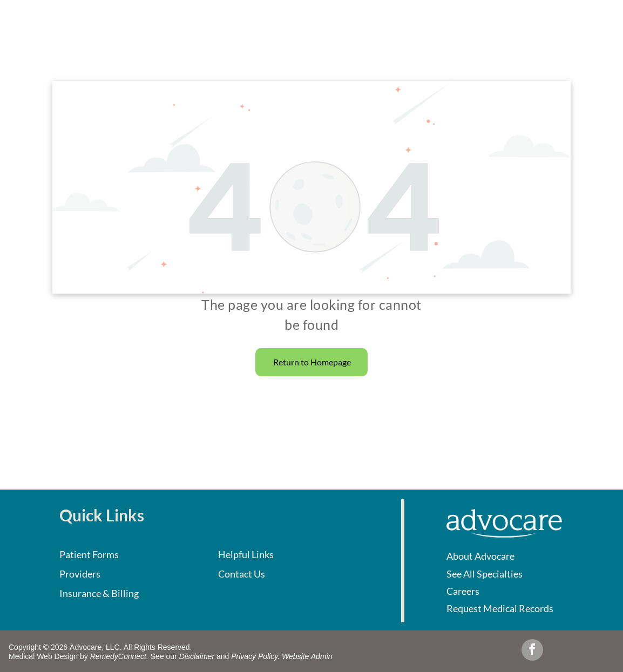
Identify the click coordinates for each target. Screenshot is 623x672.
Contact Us (242, 574)
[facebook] (532, 651)
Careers (463, 591)
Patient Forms (89, 554)
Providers (80, 574)
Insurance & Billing (99, 593)
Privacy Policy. (255, 656)
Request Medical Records (500, 608)
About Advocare (480, 556)
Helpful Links (246, 554)
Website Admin (307, 656)
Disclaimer (197, 656)
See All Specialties (485, 574)
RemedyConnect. (119, 656)
